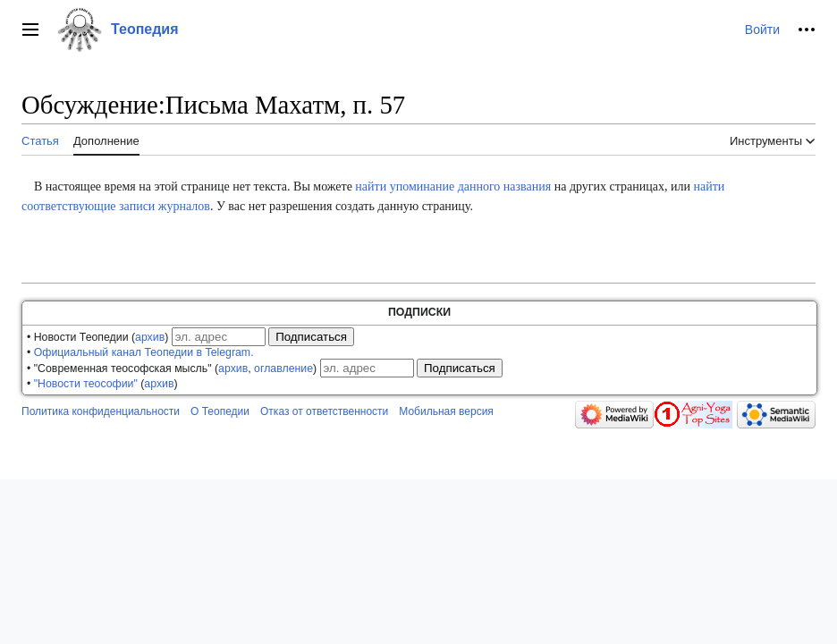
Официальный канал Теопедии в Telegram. (144, 352)
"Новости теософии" (86, 384)
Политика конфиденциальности (101, 411)
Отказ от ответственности (324, 411)
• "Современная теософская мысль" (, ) (172, 369)
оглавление (283, 369)
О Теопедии (220, 411)
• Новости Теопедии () (97, 337)
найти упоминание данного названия (453, 186)
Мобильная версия (446, 411)
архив (150, 337)
